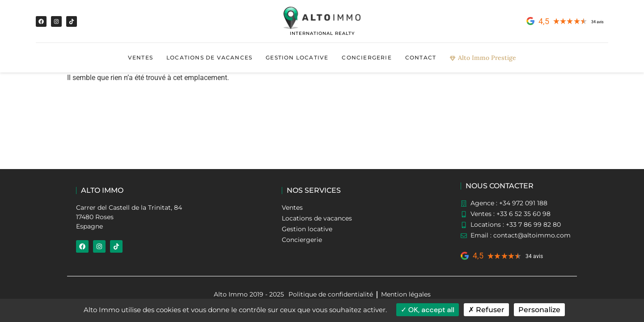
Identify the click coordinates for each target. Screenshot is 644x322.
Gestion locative (297, 57)
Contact (421, 57)
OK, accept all (428, 310)
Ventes (140, 57)
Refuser (486, 310)
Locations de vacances (209, 57)
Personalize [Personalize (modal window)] (539, 310)
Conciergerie (366, 57)
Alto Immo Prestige (483, 58)
